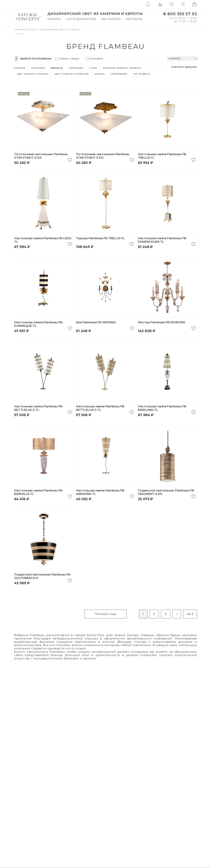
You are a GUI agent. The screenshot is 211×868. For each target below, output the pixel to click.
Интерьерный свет (53, 30)
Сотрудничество (82, 19)
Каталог (54, 19)
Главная (20, 30)
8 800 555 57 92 (180, 14)
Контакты (134, 19)
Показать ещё (106, 614)
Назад (19, 34)
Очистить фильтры (184, 67)
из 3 (190, 614)
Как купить (111, 19)
